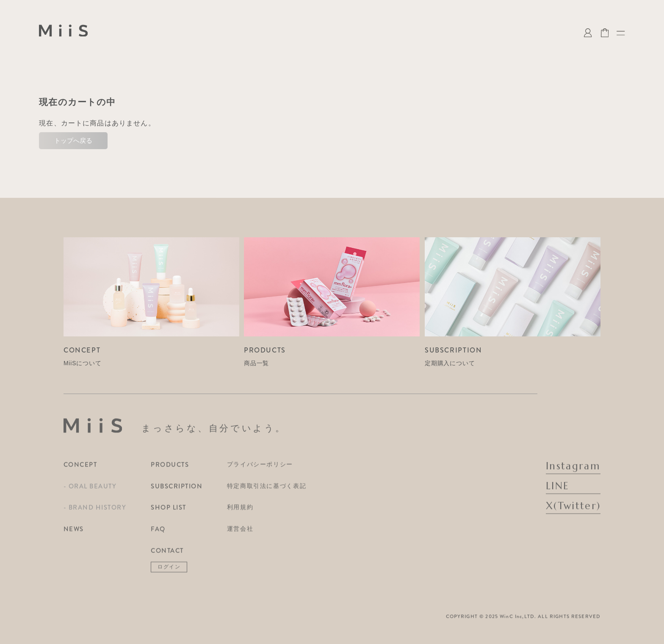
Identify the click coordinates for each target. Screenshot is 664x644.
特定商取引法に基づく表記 (267, 489)
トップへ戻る (73, 140)
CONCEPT (80, 467)
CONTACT (167, 553)
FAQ (158, 532)
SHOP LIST (169, 511)
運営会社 (240, 531)
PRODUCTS (170, 467)
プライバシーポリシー (260, 467)
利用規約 (240, 510)
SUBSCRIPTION (177, 489)
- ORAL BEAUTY (90, 489)
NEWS (74, 532)
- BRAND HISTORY (95, 511)
